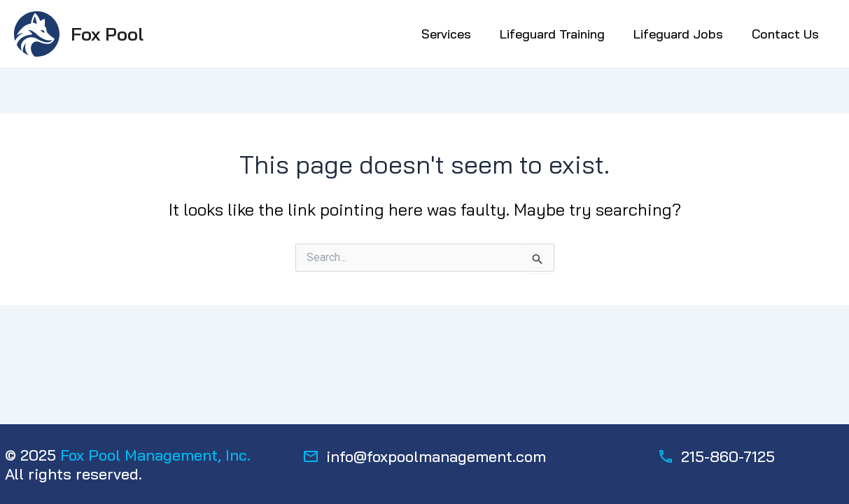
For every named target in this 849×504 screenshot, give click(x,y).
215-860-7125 (728, 456)
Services (446, 34)
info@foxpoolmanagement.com (436, 456)
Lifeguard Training (552, 34)
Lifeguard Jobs (678, 34)
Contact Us (785, 34)
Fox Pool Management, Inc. (155, 455)
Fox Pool (107, 34)
